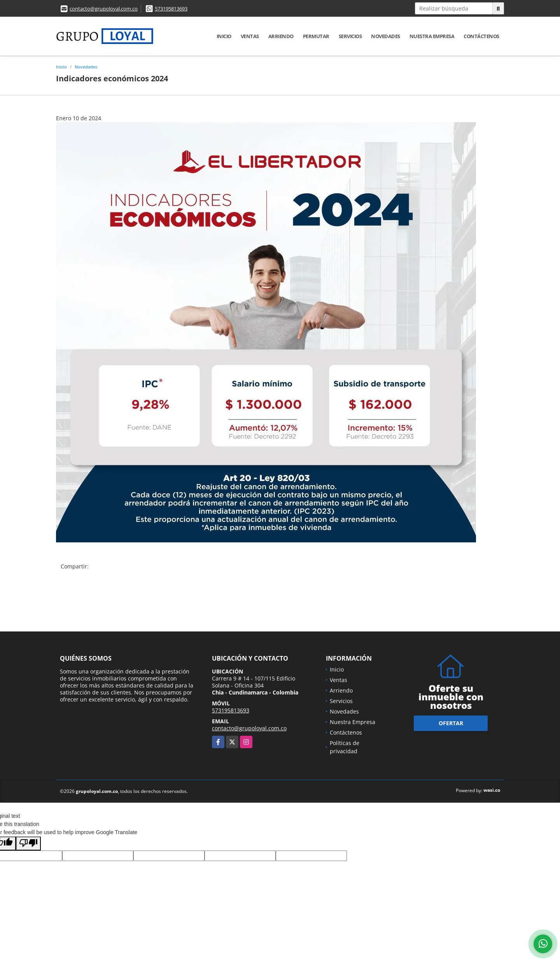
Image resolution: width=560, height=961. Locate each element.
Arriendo (281, 36)
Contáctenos (481, 36)
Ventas (250, 36)
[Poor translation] (28, 844)
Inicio (224, 36)
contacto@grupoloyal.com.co (104, 9)
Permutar (316, 36)
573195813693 (171, 9)
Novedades (386, 36)
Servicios (350, 36)
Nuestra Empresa (432, 36)
